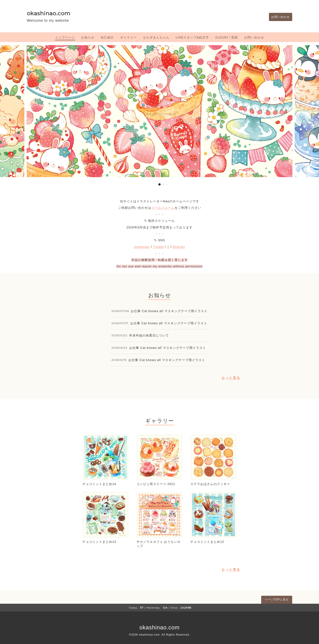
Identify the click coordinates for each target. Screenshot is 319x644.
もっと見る (231, 378)
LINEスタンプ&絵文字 (192, 37)
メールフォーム (163, 208)
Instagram (142, 247)
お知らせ (88, 37)
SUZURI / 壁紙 (227, 37)
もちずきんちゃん (156, 37)
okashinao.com (49, 13)
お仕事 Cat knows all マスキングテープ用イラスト (169, 311)
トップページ (65, 37)
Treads (158, 247)
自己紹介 (107, 37)
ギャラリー (128, 37)
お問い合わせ (280, 17)
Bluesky (179, 247)
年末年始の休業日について (149, 335)
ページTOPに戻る (277, 600)
